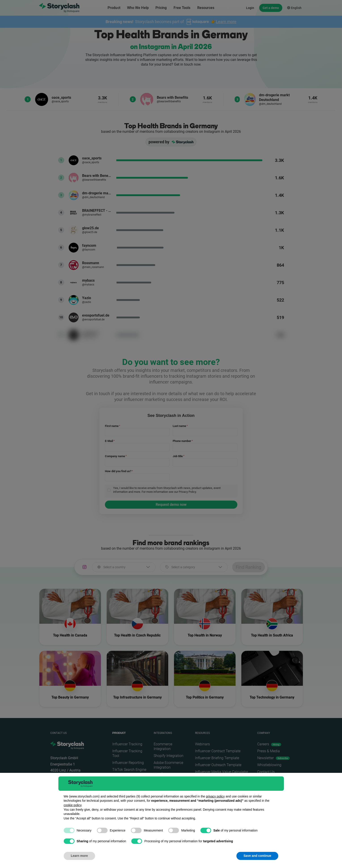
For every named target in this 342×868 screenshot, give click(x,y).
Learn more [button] (79, 856)
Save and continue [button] (257, 856)
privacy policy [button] (215, 796)
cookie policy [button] (73, 805)
